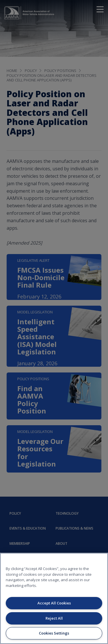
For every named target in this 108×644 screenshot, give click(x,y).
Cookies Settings (54, 633)
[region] (54, 598)
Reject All (54, 618)
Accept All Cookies (54, 603)
